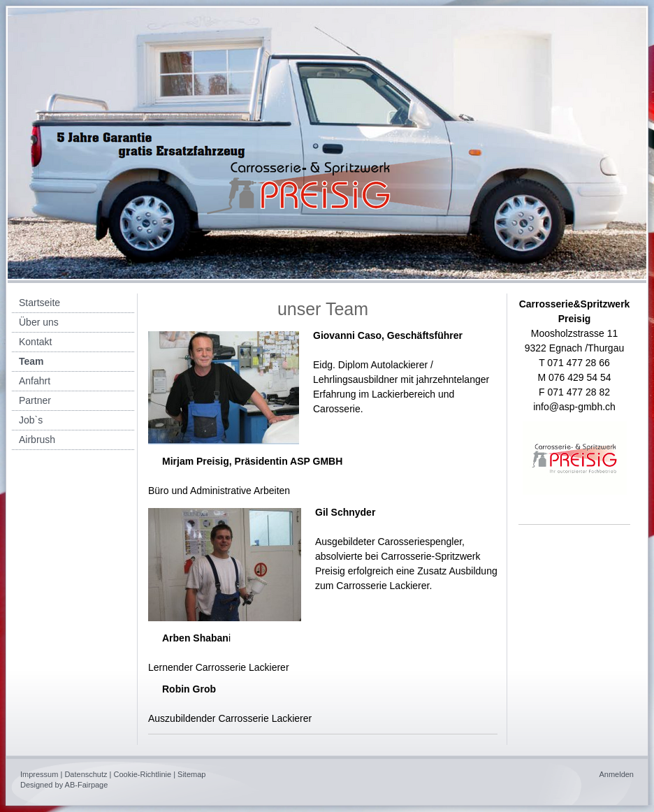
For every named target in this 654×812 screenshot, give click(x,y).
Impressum (39, 774)
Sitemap (191, 774)
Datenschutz (86, 774)
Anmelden (616, 774)
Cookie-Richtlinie (143, 774)
